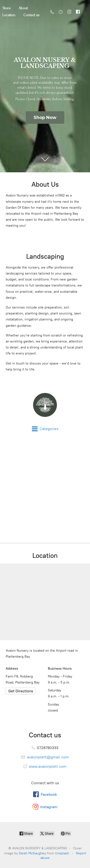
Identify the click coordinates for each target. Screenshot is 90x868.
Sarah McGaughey (32, 853)
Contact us (31, 15)
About (23, 8)
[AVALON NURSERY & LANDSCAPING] (45, 405)
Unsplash (62, 853)
